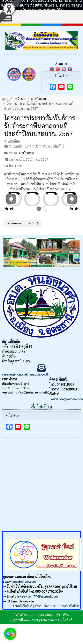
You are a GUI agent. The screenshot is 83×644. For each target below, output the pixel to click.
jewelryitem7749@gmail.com (37, 596)
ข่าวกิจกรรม (26, 153)
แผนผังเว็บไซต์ (23, 606)
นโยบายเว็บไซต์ (69, 606)
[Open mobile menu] (7, 17)
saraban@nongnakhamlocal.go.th (26, 374)
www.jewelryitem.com (20, 581)
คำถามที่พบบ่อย (45, 606)
